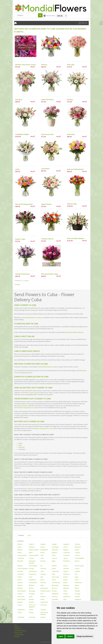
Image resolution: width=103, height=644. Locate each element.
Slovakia (20, 602)
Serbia (42, 599)
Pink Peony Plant (48, 134)
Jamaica (66, 577)
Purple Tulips (20, 239)
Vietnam (43, 617)
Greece (77, 569)
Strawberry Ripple (22, 134)
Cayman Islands (34, 555)
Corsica (77, 555)
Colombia (66, 555)
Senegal (31, 599)
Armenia (78, 544)
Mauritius (66, 585)
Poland (66, 594)
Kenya (42, 580)
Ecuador (43, 561)
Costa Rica (21, 558)
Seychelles (55, 599)
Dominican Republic (32, 562)
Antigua (54, 544)
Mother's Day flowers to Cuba (44, 429)
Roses (21, 443)
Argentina (66, 544)
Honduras (21, 574)
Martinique (55, 585)
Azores (66, 547)
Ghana (54, 569)
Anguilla (43, 544)
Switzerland (21, 610)
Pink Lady (71, 65)
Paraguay (32, 594)
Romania (55, 597)
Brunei (42, 553)
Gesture (44, 65)
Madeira (20, 585)
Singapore (78, 599)
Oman (65, 591)
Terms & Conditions (20, 631)
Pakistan (77, 591)
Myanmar (66, 588)
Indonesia (66, 574)
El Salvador (67, 561)
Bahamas (78, 547)
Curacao (55, 558)
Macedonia (78, 583)
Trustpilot (17, 285)
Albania (20, 544)
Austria (43, 547)
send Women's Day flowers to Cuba (26, 408)
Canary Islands (22, 555)
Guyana (66, 571)
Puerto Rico (21, 597)
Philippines (55, 594)
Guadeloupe (33, 571)
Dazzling (19, 99)
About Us (17, 627)
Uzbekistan (21, 617)
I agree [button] (61, 636)
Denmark (20, 561)
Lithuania (43, 583)
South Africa (44, 602)
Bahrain (20, 550)
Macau (65, 583)
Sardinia (77, 597)
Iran (76, 574)
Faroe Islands (33, 566)
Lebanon (20, 583)
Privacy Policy (18, 633)
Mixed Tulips (72, 204)
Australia (32, 547)
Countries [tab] (21, 535)
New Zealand (22, 591)
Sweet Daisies (46, 204)
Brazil (31, 553)
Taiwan (31, 610)
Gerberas (22, 447)
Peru (42, 594)
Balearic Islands (34, 550)
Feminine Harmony (22, 274)
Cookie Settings (19, 635)
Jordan (20, 580)
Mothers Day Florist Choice (25, 65)
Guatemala (55, 571)
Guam (42, 571)
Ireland (20, 577)
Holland (77, 571)
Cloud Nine (45, 169)
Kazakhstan (32, 580)
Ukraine (31, 612)
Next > (27, 281)
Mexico (77, 585)
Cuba (42, 558)
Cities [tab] (29, 535)
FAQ (16, 625)
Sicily (65, 599)
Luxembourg (56, 583)
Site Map (17, 637)
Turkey (20, 612)
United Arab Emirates (44, 613)
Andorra (32, 544)
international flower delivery (74, 332)
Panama (20, 594)
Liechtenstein (33, 583)
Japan (77, 577)
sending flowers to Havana (33, 318)
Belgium (66, 550)
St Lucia (20, 605)
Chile (42, 555)
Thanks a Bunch (47, 239)
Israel (31, 577)
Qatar (31, 597)
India (53, 574)
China (54, 555)
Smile (17, 169)
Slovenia (31, 602)
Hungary (43, 574)
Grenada (20, 571)
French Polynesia (23, 569)
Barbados (55, 550)
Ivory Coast (55, 577)
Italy (42, 577)
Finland (54, 566)
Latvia (77, 580)
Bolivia (77, 550)
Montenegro (44, 588)
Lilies (20, 445)
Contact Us (18, 629)
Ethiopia (20, 566)
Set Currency (51, 16)
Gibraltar (66, 569)
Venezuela (32, 617)
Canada (77, 553)
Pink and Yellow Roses (75, 169)
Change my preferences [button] (85, 636)
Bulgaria (54, 553)
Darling (70, 99)
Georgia (31, 569)
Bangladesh (44, 550)
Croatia (31, 558)
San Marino (67, 597)
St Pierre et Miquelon (32, 606)
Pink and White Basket (76, 238)
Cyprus (66, 558)
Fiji (41, 566)
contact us (30, 489)
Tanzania (43, 610)
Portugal (78, 594)
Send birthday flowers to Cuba (47, 367)
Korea (54, 580)
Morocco (55, 588)
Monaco (31, 588)
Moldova (20, 588)
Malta (42, 585)
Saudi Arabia (21, 599)
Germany (43, 569)
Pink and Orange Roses (24, 204)
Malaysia (32, 585)
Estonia (77, 561)
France (65, 566)
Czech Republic (80, 558)
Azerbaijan (55, 547)
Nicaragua (32, 591)
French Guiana (79, 566)
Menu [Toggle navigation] (83, 23)
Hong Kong (32, 574)
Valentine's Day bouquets (31, 393)
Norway (54, 591)
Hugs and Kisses (47, 99)
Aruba (19, 547)
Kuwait (65, 580)
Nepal (77, 588)
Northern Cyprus (46, 591)
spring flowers (24, 406)
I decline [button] (70, 636)
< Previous (17, 281)
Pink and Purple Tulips (50, 274)
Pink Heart (71, 134)
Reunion (43, 597)
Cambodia (67, 553)
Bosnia (20, 553)
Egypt (54, 561)
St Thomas (44, 605)
